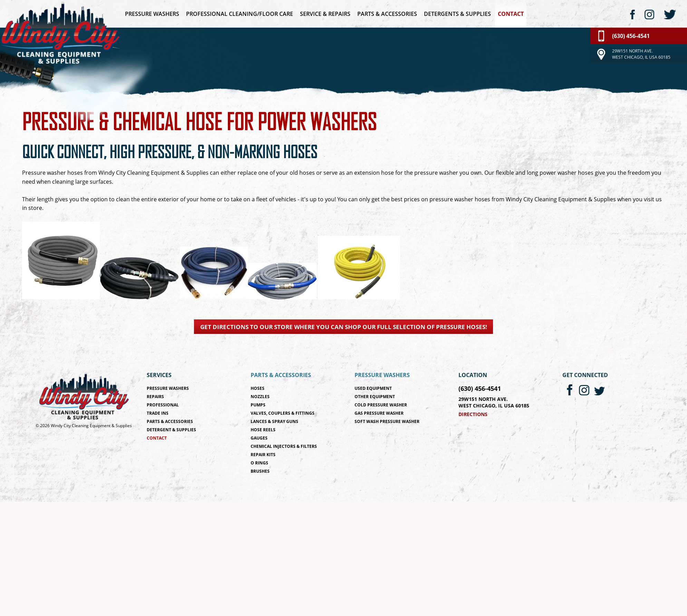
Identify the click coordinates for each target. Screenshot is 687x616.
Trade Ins (158, 413)
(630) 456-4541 (480, 388)
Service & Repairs (325, 14)
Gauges (259, 438)
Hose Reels (263, 430)
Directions (473, 414)
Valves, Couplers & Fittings (283, 413)
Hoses (258, 388)
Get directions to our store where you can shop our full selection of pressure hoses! (344, 327)
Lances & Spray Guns (274, 421)
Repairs (155, 397)
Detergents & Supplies (457, 14)
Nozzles (260, 397)
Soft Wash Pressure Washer (387, 421)
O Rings (259, 463)
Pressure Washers (152, 14)
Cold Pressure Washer (381, 405)
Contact (511, 14)
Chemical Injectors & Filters (284, 446)
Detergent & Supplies (171, 430)
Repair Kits (263, 455)
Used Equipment (373, 388)
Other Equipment (375, 397)
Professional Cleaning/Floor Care (240, 14)
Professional (163, 405)
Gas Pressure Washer (379, 413)
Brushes (260, 471)
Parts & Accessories (387, 14)
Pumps (258, 405)
